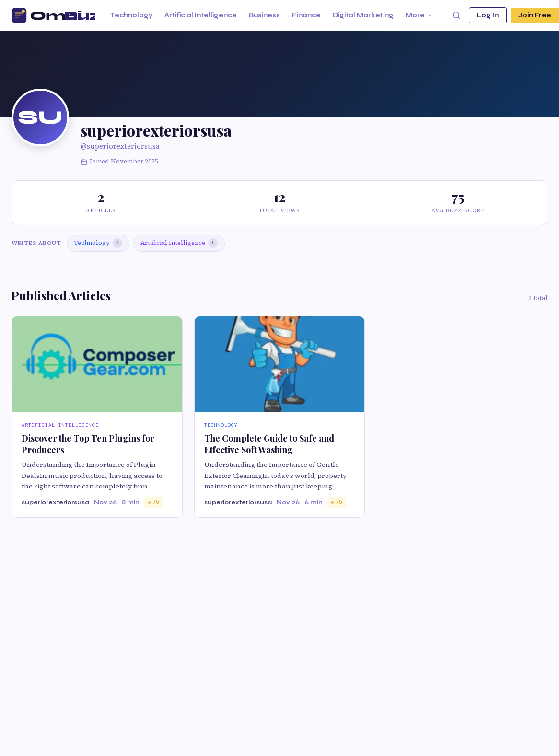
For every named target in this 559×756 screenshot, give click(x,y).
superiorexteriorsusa (55, 502)
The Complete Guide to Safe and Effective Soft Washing (269, 444)
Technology (131, 15)
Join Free (535, 15)
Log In (488, 15)
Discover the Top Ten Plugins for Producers (88, 444)
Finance (306, 15)
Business (264, 15)
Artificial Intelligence (201, 15)
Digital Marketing (363, 15)
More (419, 15)
